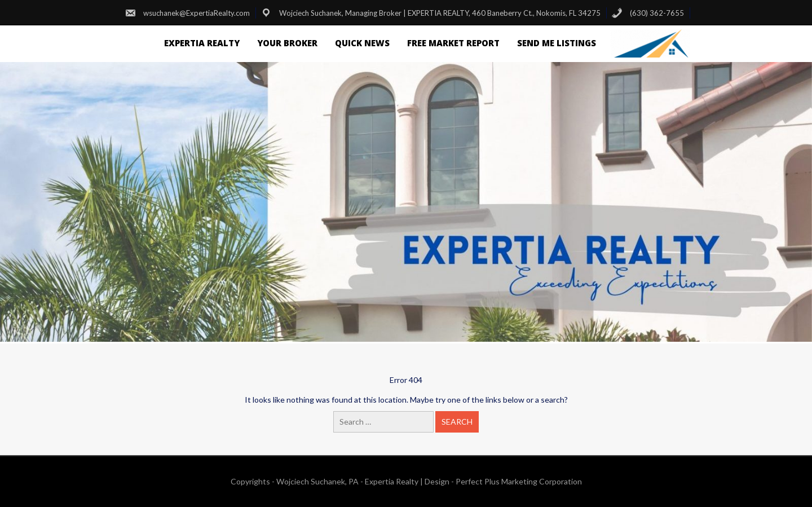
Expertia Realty (202, 43)
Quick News (362, 43)
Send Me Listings (557, 43)
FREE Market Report (453, 43)
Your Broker (287, 43)
